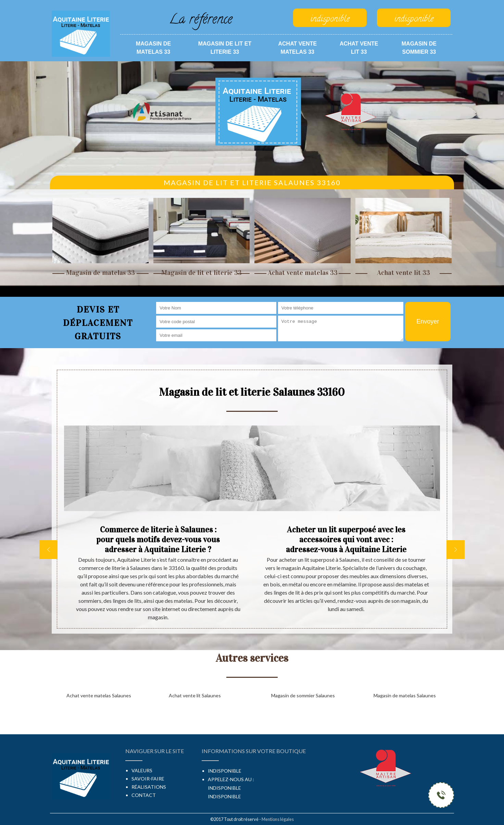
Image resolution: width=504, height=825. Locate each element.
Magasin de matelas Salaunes (405, 695)
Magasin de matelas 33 (153, 48)
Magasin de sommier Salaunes (303, 695)
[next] (456, 550)
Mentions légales (278, 819)
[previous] (48, 550)
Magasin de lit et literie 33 (225, 48)
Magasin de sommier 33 (419, 48)
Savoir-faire (148, 779)
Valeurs (142, 770)
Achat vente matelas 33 (297, 48)
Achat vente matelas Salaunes (99, 695)
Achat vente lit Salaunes (195, 695)
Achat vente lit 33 (359, 48)
